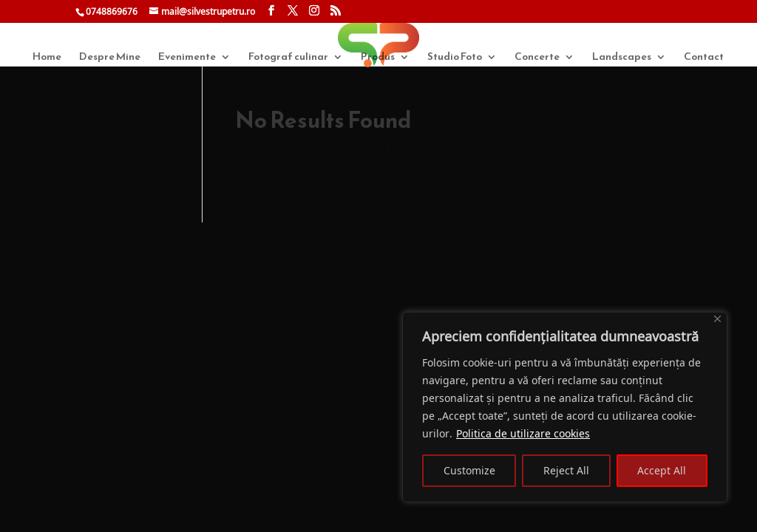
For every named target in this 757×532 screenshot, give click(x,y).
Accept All (662, 470)
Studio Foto (455, 58)
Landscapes (622, 58)
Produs (378, 58)
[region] (565, 407)
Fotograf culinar (288, 58)
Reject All (566, 470)
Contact (704, 58)
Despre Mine (110, 58)
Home (47, 58)
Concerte (537, 58)
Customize (469, 470)
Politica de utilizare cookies (523, 433)
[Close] (717, 319)
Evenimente (187, 58)
